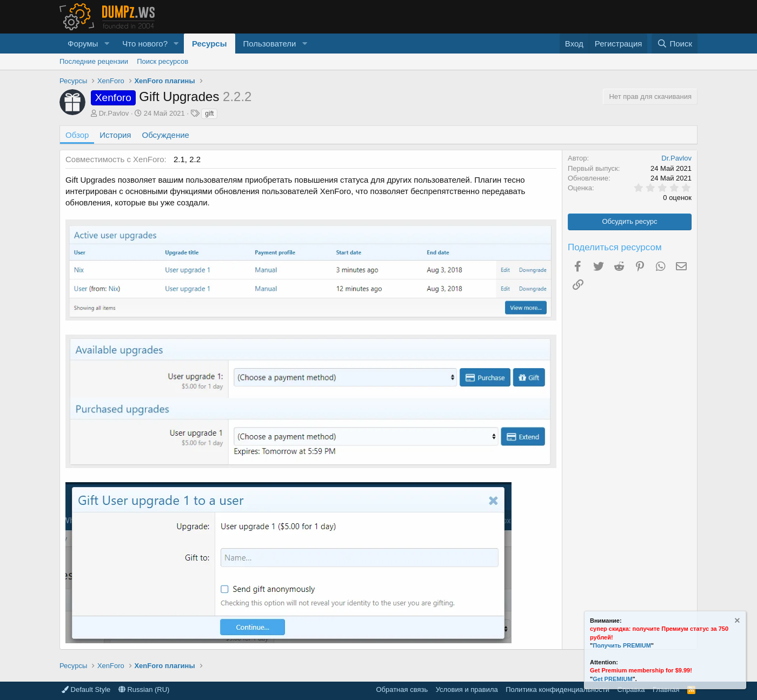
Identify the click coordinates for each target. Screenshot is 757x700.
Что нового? (145, 44)
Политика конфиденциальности (557, 689)
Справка (631, 689)
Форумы (83, 44)
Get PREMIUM (612, 679)
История (115, 135)
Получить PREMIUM (622, 645)
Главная (666, 689)
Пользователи (270, 44)
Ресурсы (210, 44)
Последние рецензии (94, 61)
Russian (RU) (144, 689)
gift (209, 114)
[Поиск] (675, 44)
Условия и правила (467, 689)
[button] (107, 44)
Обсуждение (166, 135)
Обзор (77, 135)
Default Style (86, 689)
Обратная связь (402, 689)
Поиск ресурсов (162, 61)
